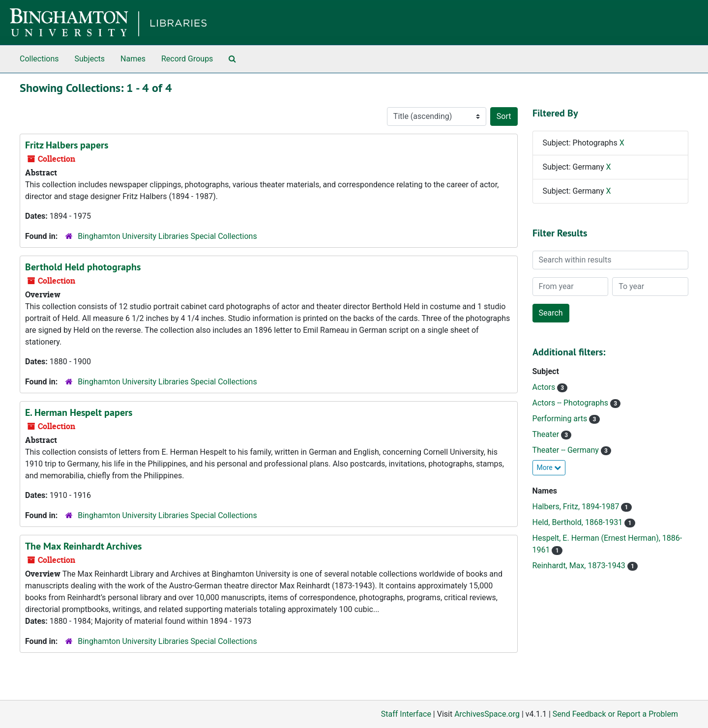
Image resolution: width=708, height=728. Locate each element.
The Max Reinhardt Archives (83, 546)
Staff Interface (406, 714)
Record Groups (187, 59)
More (549, 467)
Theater (547, 434)
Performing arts (561, 419)
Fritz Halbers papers (67, 145)
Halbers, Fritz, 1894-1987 (577, 507)
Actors (545, 387)
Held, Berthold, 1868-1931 (579, 522)
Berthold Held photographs (83, 267)
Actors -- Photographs (572, 403)
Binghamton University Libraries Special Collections (167, 236)
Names (133, 59)
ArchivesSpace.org (487, 714)
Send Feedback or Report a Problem (615, 714)
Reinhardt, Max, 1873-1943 (580, 566)
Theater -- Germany (567, 450)
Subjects (90, 59)
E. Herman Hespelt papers (79, 412)
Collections (39, 59)
